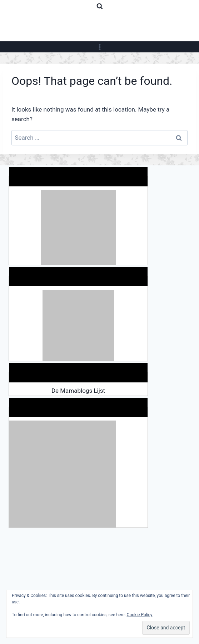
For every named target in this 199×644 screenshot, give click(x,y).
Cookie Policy (140, 615)
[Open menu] (99, 47)
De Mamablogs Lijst (78, 391)
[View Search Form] (100, 6)
